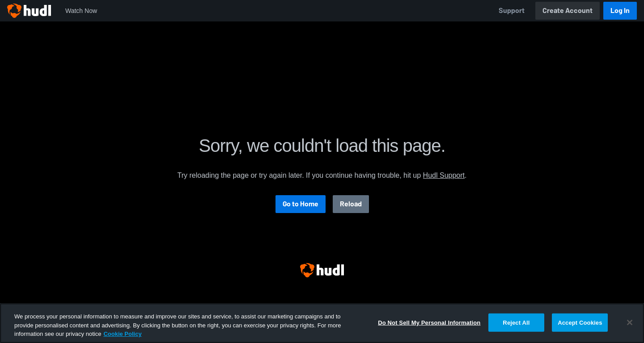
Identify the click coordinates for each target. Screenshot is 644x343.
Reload (351, 204)
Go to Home (301, 204)
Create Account (568, 10)
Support (512, 10)
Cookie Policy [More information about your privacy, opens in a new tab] (122, 334)
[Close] (630, 322)
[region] (322, 323)
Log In (620, 10)
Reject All (516, 322)
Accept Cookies (580, 322)
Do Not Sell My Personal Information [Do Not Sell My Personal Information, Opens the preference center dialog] (429, 322)
